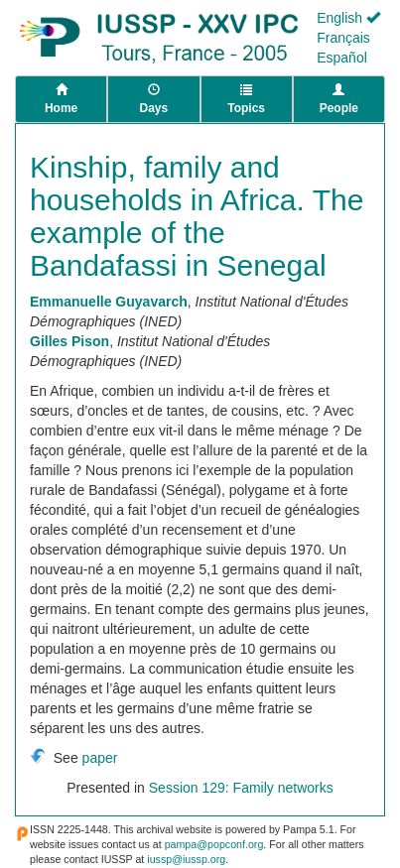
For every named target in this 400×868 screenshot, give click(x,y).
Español (342, 58)
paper (100, 758)
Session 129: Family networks (241, 788)
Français (343, 38)
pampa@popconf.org (214, 844)
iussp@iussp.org (186, 859)
